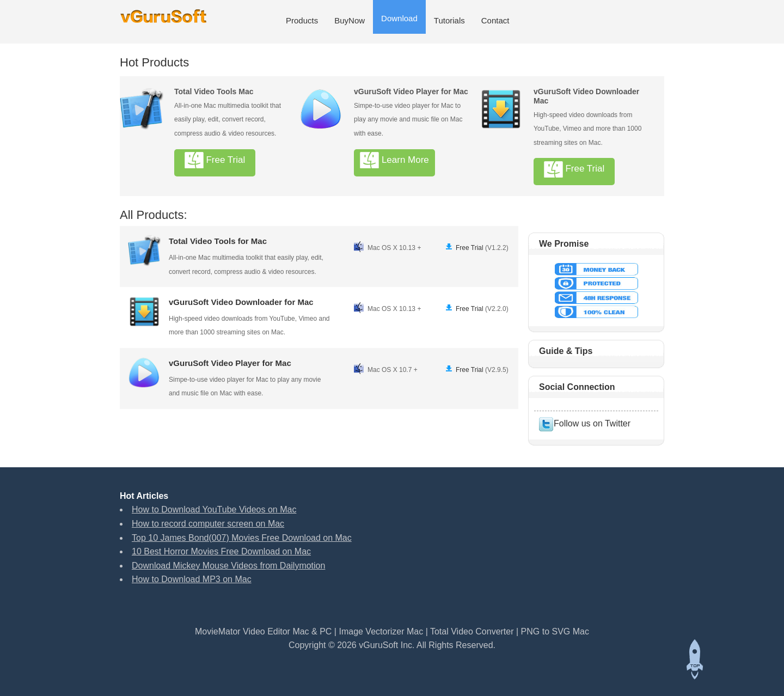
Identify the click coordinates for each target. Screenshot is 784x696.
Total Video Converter (473, 631)
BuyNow (350, 20)
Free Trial (215, 160)
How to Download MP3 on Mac (192, 579)
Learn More (394, 160)
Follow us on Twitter (584, 423)
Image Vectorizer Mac (381, 631)
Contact (495, 20)
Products (302, 20)
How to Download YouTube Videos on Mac (214, 509)
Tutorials (449, 20)
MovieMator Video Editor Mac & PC (263, 631)
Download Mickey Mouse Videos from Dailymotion (228, 566)
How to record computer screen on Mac (208, 524)
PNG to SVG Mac (555, 631)
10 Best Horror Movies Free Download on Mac (221, 551)
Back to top (694, 659)
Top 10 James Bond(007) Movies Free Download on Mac (242, 538)
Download (399, 18)
